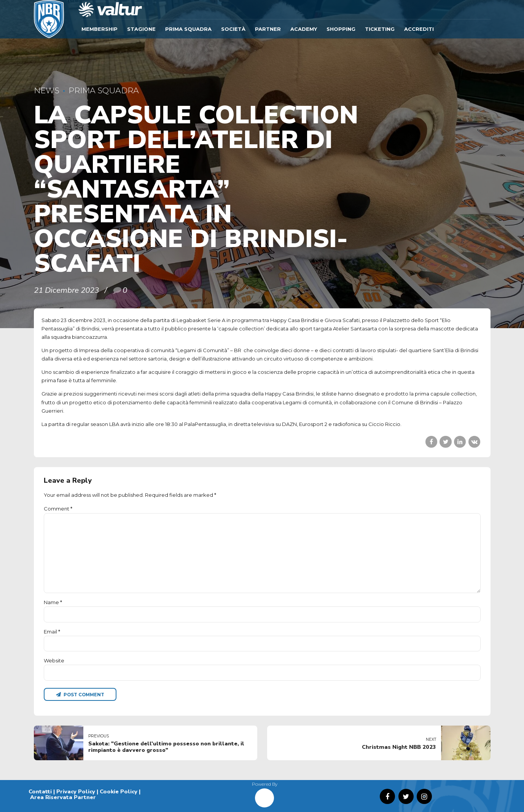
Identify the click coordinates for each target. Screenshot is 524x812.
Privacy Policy (76, 791)
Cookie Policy (119, 791)
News (47, 90)
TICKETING (380, 29)
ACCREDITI (419, 29)
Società (233, 29)
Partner (268, 29)
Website (54, 660)
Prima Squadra (188, 29)
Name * (53, 602)
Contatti (40, 791)
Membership (100, 29)
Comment (58, 509)
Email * (52, 632)
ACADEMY (304, 29)
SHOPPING (341, 29)
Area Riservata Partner (63, 797)
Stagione (141, 29)
